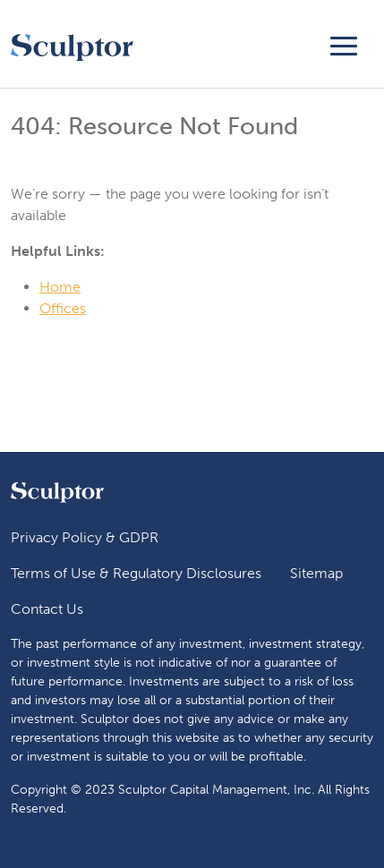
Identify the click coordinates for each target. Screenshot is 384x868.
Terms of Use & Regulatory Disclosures (136, 573)
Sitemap (316, 573)
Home (60, 287)
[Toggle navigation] (344, 43)
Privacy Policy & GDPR (85, 537)
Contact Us (47, 609)
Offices (63, 308)
